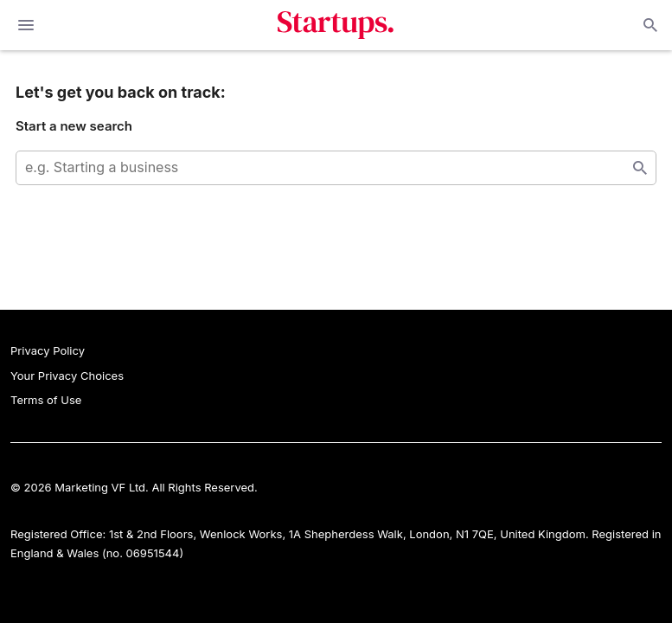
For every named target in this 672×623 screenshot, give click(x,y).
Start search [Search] (640, 168)
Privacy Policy (48, 350)
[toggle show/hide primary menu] (26, 25)
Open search (649, 25)
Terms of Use (46, 400)
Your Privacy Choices (67, 376)
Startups (336, 25)
